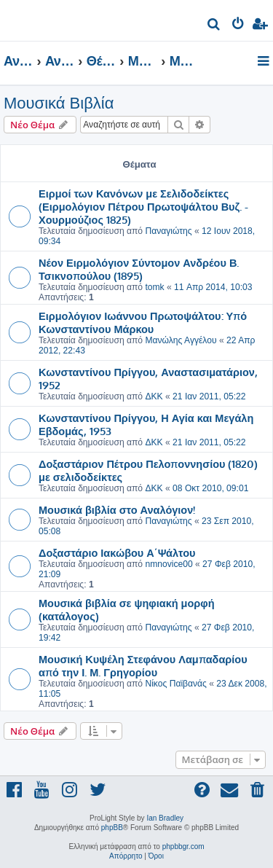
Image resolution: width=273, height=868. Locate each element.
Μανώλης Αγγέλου (181, 340)
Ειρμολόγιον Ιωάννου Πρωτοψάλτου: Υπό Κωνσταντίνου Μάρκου (143, 322)
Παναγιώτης (168, 231)
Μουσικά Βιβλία (59, 103)
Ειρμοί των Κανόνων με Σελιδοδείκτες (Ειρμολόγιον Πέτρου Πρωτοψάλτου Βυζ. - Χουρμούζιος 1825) (143, 206)
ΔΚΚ (154, 396)
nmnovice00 (169, 564)
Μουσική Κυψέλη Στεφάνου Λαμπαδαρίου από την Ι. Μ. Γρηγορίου (143, 665)
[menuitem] (214, 26)
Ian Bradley (165, 818)
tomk (154, 287)
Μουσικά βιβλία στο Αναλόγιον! (117, 509)
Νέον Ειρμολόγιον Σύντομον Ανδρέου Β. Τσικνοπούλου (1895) (139, 269)
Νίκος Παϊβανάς (175, 684)
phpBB (112, 828)
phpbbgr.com (183, 847)
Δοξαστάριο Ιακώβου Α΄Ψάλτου (117, 552)
